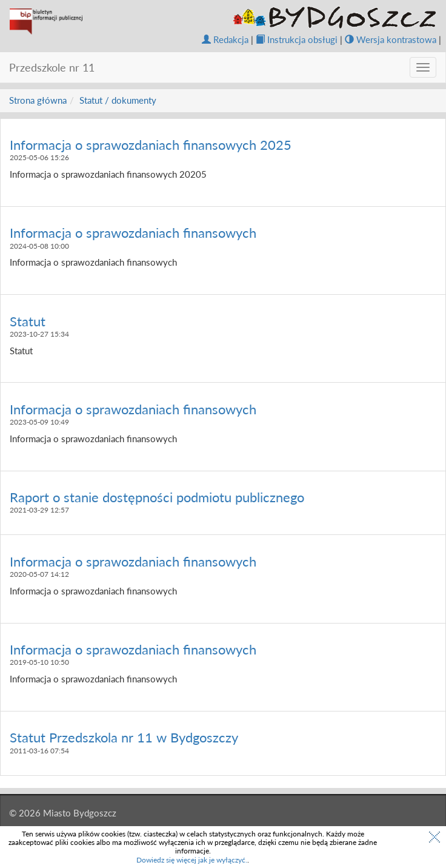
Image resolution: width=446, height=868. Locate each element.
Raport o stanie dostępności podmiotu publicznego (157, 497)
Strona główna (38, 100)
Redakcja (225, 39)
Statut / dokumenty (118, 100)
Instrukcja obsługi (297, 39)
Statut (28, 321)
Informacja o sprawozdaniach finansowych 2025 (151, 145)
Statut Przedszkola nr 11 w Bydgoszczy (124, 737)
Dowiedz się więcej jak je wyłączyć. (192, 860)
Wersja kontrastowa (391, 39)
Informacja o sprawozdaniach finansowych (133, 233)
